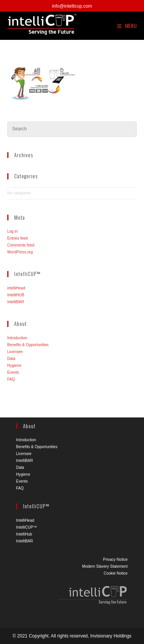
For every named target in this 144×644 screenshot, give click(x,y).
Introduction (17, 338)
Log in (12, 231)
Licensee (15, 352)
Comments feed (21, 245)
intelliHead (16, 288)
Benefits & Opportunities (28, 345)
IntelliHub (24, 534)
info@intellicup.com (72, 6)
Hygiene (14, 366)
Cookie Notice (116, 573)
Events (13, 372)
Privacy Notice (115, 559)
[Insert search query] (72, 129)
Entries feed (17, 238)
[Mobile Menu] (127, 26)
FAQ (11, 379)
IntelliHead (25, 520)
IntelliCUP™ (26, 527)
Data (11, 359)
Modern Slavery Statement (105, 566)
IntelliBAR (16, 302)
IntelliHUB (16, 295)
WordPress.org (20, 252)
